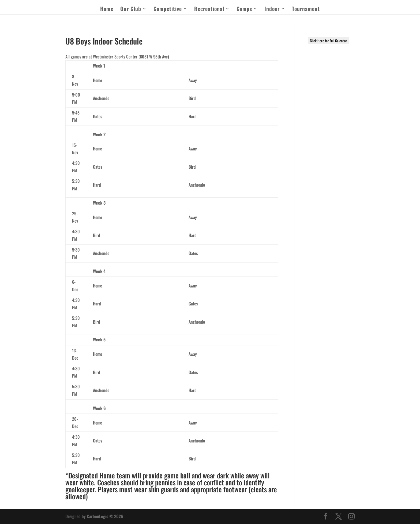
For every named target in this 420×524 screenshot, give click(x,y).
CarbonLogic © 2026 (105, 516)
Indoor (272, 10)
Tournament (306, 10)
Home (107, 10)
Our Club (131, 10)
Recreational (209, 10)
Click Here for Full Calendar (329, 41)
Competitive (168, 10)
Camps (244, 10)
